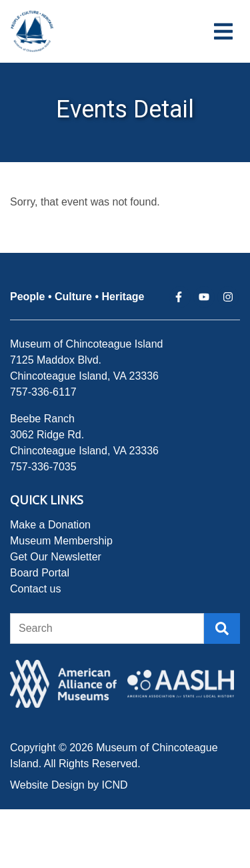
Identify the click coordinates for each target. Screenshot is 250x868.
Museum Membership (61, 541)
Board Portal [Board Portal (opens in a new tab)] (40, 573)
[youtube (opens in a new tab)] (204, 297)
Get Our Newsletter (56, 557)
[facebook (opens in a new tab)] (180, 297)
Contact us (35, 589)
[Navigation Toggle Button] (223, 31)
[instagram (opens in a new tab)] (228, 297)
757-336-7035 (43, 467)
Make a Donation (50, 525)
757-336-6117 (43, 392)
